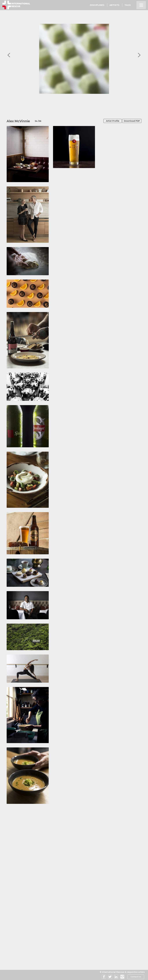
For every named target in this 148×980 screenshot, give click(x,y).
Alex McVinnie (18, 121)
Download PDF (130, 121)
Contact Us (136, 977)
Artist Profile (109, 121)
